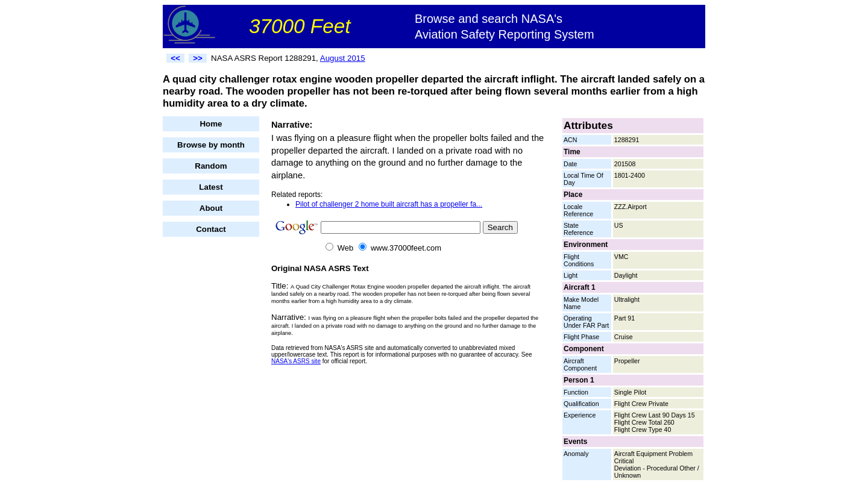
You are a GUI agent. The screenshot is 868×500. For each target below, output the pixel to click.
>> (198, 58)
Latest (211, 187)
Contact (211, 229)
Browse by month (211, 145)
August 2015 (343, 58)
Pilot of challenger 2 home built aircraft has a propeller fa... (389, 204)
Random (211, 166)
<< (175, 58)
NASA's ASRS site (296, 361)
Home (211, 124)
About (211, 208)
